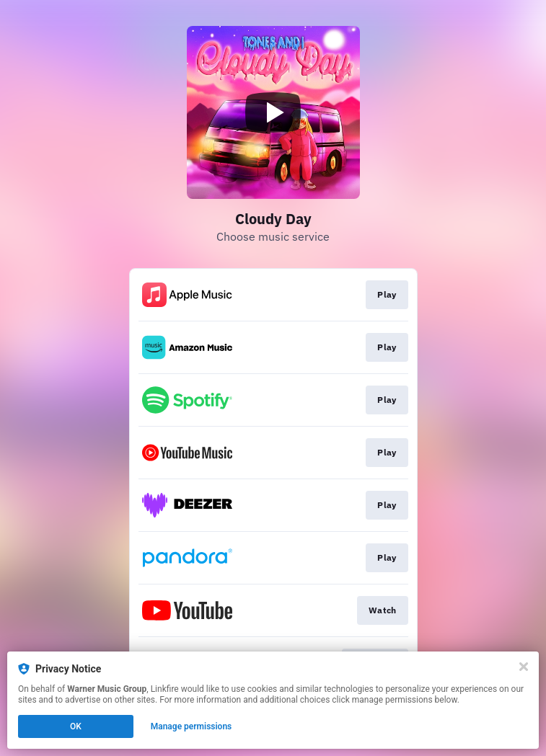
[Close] (524, 667)
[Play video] (273, 112)
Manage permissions (191, 726)
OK (76, 726)
